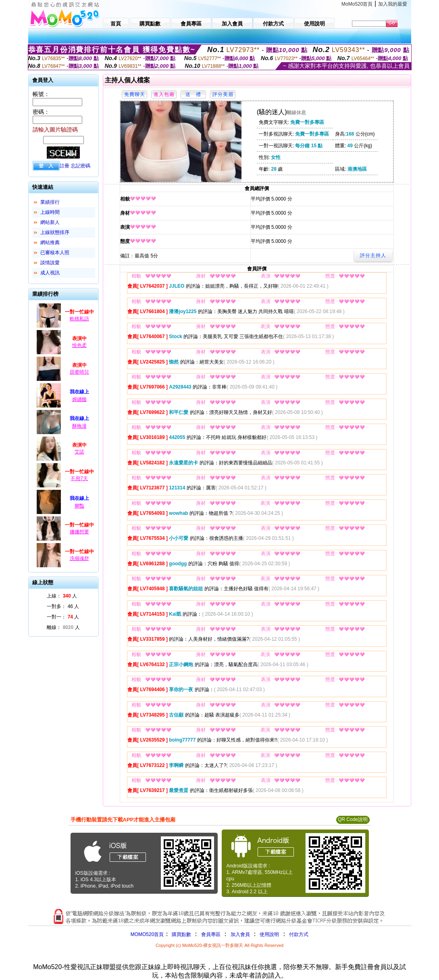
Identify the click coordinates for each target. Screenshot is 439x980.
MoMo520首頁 (357, 4)
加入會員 (240, 934)
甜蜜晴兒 (79, 372)
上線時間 (50, 212)
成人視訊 (50, 273)
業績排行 (50, 202)
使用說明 (269, 934)
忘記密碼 (81, 166)
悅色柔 (79, 345)
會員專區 (211, 934)
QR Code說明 (353, 819)
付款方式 (299, 934)
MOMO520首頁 (147, 934)
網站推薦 (50, 242)
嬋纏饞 (79, 399)
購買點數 (180, 934)
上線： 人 (62, 596)
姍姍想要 (79, 532)
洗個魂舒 (79, 558)
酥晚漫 (79, 426)
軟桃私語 (79, 319)
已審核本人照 (55, 253)
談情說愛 (50, 263)
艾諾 (79, 452)
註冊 (64, 166)
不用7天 (79, 479)
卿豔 (79, 506)
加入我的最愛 (393, 4)
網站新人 (50, 222)
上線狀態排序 (55, 232)
